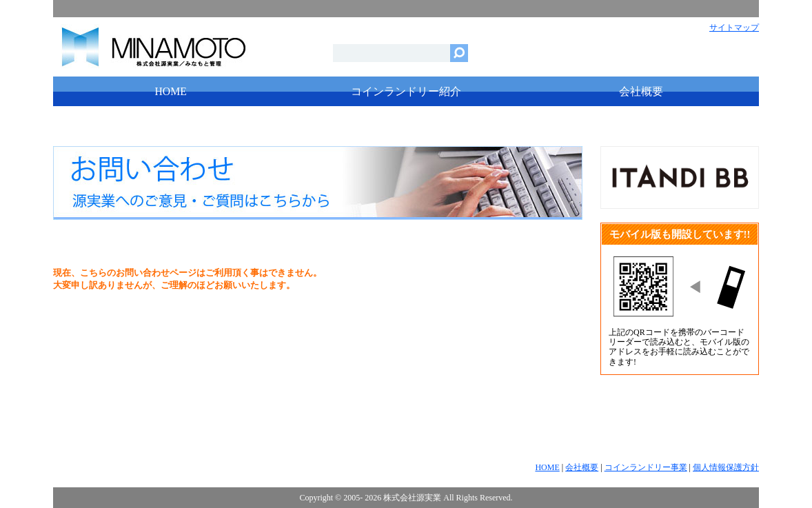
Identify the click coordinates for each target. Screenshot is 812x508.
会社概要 (641, 91)
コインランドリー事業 (646, 467)
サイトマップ (734, 28)
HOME (171, 91)
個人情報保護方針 (726, 467)
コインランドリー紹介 (406, 91)
